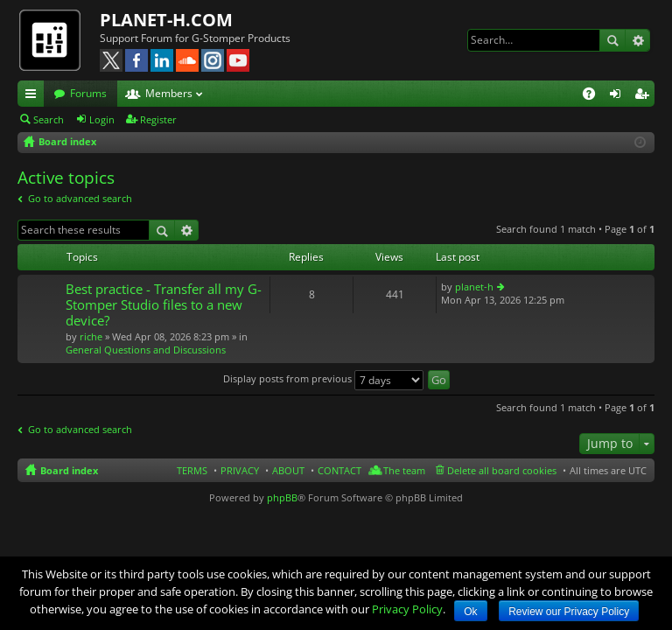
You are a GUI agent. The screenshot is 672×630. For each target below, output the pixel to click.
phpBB (282, 497)
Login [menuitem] (619, 96)
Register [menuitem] (645, 96)
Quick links (34, 96)
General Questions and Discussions (146, 350)
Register (158, 119)
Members (169, 93)
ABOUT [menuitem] (288, 470)
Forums (88, 93)
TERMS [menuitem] (192, 470)
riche (91, 336)
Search (612, 40)
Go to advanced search (80, 198)
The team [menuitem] (404, 470)
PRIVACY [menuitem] (240, 470)
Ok (470, 612)
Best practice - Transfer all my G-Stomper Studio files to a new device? (164, 305)
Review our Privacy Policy (569, 612)
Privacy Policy (407, 609)
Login (102, 119)
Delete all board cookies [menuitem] (502, 470)
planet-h (474, 287)
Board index (69, 470)
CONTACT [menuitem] (339, 470)
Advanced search (637, 40)
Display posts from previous (323, 378)
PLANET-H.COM (166, 20)
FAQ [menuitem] (595, 96)
